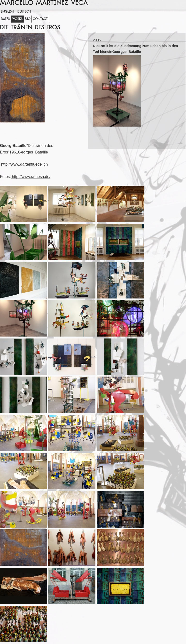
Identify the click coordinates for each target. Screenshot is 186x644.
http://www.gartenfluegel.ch (24, 164)
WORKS (17, 19)
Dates (5, 19)
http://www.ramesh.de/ (31, 177)
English (8, 12)
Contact (40, 19)
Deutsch (24, 12)
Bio (28, 19)
